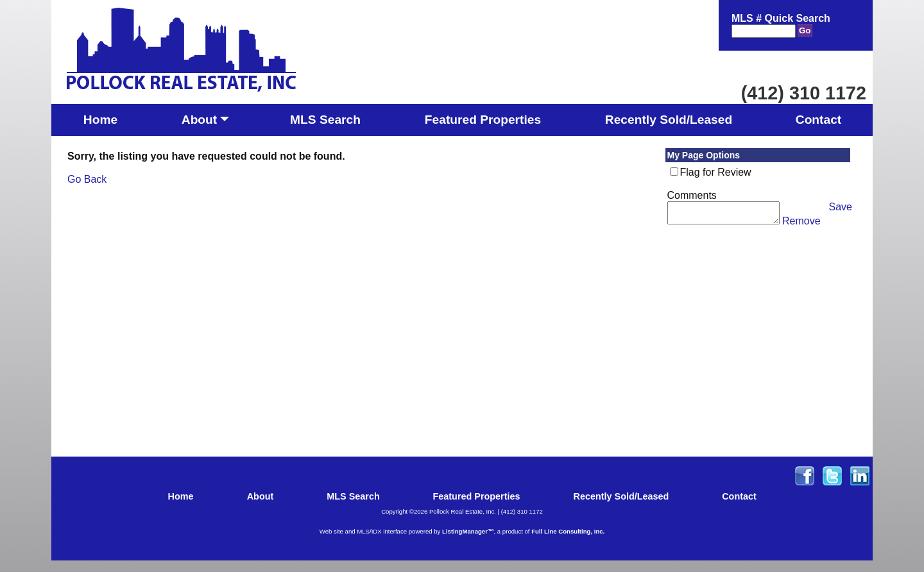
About (205, 124)
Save (841, 207)
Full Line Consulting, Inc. (568, 531)
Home (100, 120)
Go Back (87, 179)
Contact (818, 120)
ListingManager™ (468, 531)
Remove (801, 225)
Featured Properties (483, 120)
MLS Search (325, 120)
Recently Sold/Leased (669, 120)
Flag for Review (716, 172)
